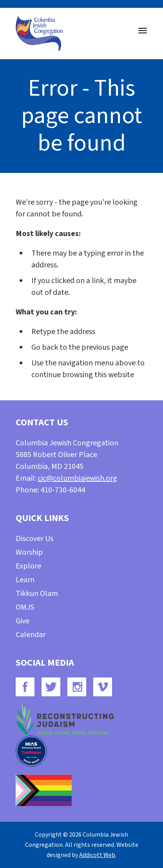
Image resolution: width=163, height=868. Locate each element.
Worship (29, 552)
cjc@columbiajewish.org (77, 478)
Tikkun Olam (37, 594)
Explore (28, 566)
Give (23, 621)
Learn (25, 580)
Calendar (31, 635)
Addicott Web (97, 855)
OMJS (25, 607)
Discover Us (34, 539)
